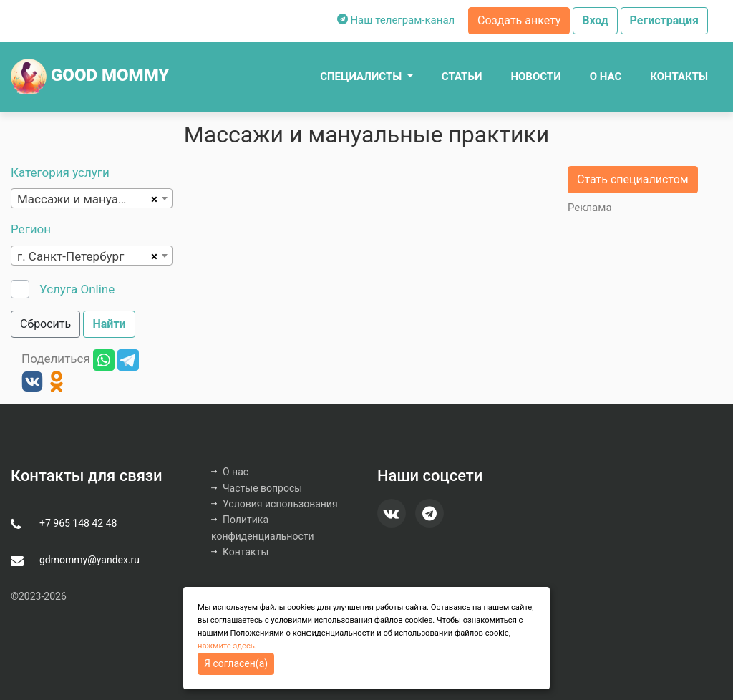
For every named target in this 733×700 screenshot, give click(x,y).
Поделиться (56, 359)
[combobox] (92, 198)
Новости (535, 77)
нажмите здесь (226, 646)
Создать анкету (519, 20)
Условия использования (275, 504)
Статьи (462, 77)
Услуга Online (77, 289)
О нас (606, 77)
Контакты (679, 77)
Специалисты (362, 77)
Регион (31, 229)
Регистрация (664, 20)
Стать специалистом (633, 179)
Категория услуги (60, 172)
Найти (109, 324)
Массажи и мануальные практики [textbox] (82, 199)
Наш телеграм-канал (396, 20)
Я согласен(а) (236, 663)
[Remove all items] (152, 198)
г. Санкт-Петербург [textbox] (71, 256)
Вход (595, 20)
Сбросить (45, 324)
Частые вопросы (257, 488)
